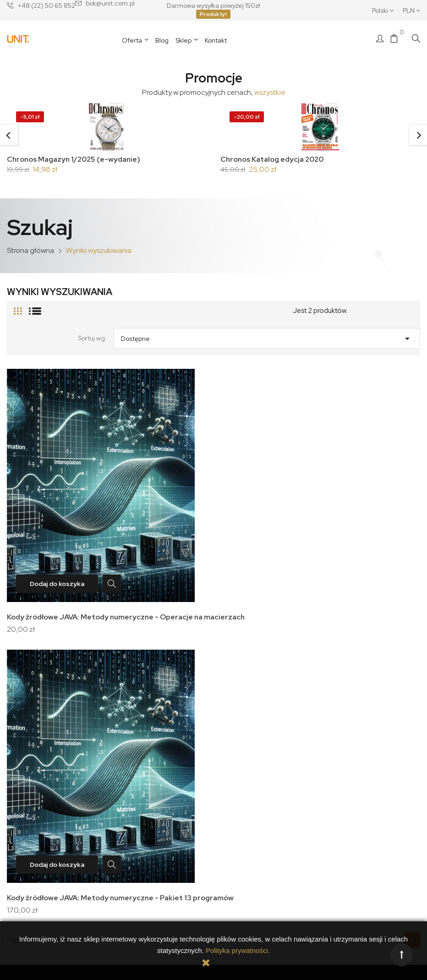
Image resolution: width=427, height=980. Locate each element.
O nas (30, 759)
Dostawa (126, 734)
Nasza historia (42, 771)
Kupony (231, 771)
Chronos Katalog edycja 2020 (274, 159)
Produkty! (213, 14)
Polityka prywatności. (238, 950)
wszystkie (270, 92)
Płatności (127, 771)
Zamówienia (238, 746)
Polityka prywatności (143, 746)
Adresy (231, 759)
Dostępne (267, 338)
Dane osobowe (242, 734)
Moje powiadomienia (251, 784)
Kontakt (32, 784)
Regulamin (129, 759)
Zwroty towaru (134, 784)
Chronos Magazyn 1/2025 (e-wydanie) (75, 159)
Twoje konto (242, 719)
